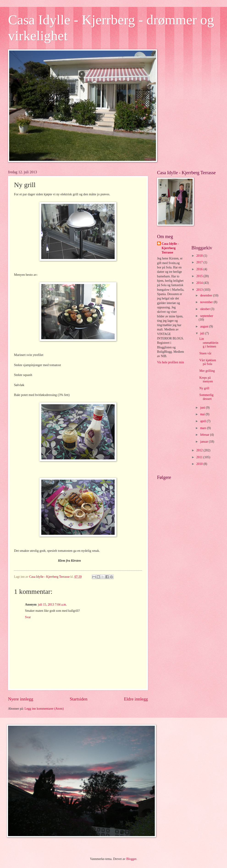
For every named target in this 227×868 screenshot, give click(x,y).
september (207, 316)
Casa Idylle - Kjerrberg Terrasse (170, 248)
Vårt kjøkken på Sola (208, 362)
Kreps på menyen (206, 380)
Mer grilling (207, 371)
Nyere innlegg (21, 699)
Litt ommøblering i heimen (209, 343)
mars (204, 428)
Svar (28, 617)
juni (203, 408)
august (205, 326)
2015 (200, 276)
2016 (200, 269)
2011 (200, 457)
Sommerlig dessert (206, 397)
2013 (200, 290)
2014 (200, 283)
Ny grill (204, 388)
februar (205, 435)
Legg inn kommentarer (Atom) (44, 709)
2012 (200, 450)
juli (203, 333)
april (203, 421)
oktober (205, 309)
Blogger (131, 859)
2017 (200, 262)
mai (203, 414)
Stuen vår (205, 353)
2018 (200, 256)
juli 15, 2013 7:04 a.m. (52, 605)
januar (205, 442)
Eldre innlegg (136, 699)
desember (207, 295)
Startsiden (79, 699)
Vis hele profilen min (170, 362)
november (207, 302)
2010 (200, 464)
